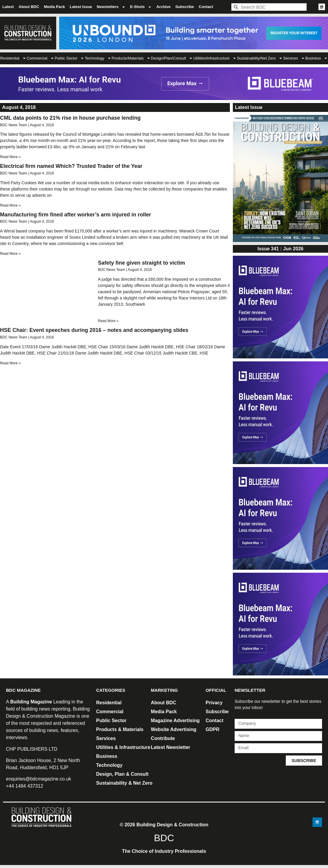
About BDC (29, 7)
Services (294, 58)
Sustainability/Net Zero (260, 58)
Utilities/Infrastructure (215, 58)
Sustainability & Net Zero (124, 783)
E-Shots (141, 7)
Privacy (214, 703)
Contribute (163, 738)
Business (107, 756)
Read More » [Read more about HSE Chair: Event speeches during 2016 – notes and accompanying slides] (10, 363)
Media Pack (55, 7)
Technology (98, 58)
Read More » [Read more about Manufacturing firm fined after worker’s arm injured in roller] (10, 254)
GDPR (212, 729)
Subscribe (185, 7)
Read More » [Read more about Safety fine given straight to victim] (108, 321)
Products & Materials (120, 729)
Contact (206, 7)
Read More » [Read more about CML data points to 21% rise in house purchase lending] (10, 157)
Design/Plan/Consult (172, 58)
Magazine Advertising (175, 721)
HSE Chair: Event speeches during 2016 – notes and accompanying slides (94, 330)
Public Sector (70, 58)
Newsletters (111, 7)
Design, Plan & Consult (122, 774)
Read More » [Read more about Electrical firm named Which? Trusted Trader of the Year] (10, 205)
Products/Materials (131, 58)
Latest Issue (81, 7)
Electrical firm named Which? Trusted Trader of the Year (71, 166)
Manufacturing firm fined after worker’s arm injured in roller (76, 215)
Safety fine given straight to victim (141, 263)
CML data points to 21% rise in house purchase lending (70, 118)
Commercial (40, 58)
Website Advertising (174, 729)
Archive (164, 7)
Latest (8, 7)
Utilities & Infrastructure (123, 747)
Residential (13, 58)
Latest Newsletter (171, 747)
